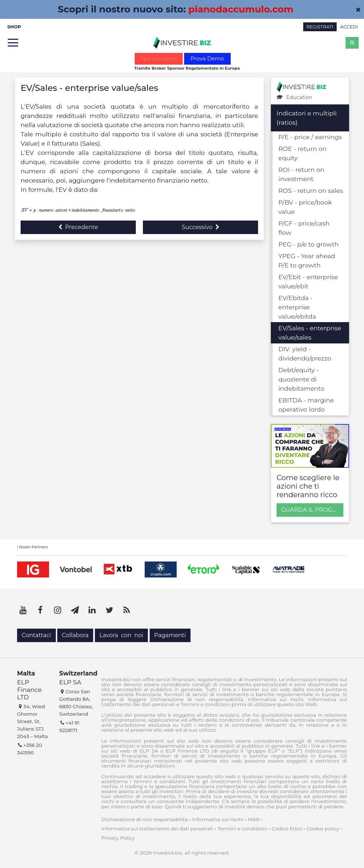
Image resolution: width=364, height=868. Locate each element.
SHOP (14, 27)
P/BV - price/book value (305, 207)
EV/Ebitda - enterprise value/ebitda (297, 307)
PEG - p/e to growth (309, 244)
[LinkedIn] (92, 610)
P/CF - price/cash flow (304, 228)
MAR (254, 819)
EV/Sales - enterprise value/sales (310, 333)
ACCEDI (349, 27)
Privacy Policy (118, 838)
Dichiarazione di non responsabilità (144, 819)
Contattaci (36, 635)
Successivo (200, 227)
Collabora (75, 635)
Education (294, 97)
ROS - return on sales (311, 191)
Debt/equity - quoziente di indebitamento (301, 379)
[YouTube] (23, 610)
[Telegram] (75, 610)
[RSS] (127, 610)
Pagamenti (170, 635)
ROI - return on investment (301, 174)
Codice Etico (287, 829)
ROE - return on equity (303, 153)
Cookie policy (323, 829)
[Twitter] (109, 610)
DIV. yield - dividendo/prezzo (305, 354)
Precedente (78, 227)
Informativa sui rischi (218, 819)
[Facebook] (41, 610)
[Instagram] (58, 610)
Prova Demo (207, 58)
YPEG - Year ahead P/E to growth (307, 261)
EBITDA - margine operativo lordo (306, 405)
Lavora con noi (121, 635)
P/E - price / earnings (310, 137)
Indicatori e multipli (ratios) (307, 118)
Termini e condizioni (242, 829)
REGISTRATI (320, 27)
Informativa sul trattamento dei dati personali (157, 829)
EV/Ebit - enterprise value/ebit (308, 281)
